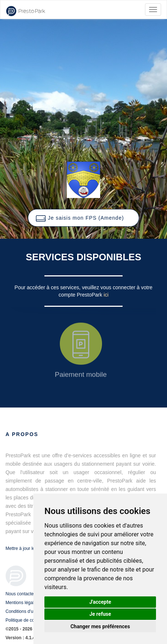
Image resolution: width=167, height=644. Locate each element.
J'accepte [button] (100, 602)
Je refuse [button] (100, 614)
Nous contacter (20, 594)
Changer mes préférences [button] (100, 626)
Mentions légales (22, 603)
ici (106, 295)
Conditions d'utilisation (27, 611)
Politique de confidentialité (31, 620)
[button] (83, 218)
